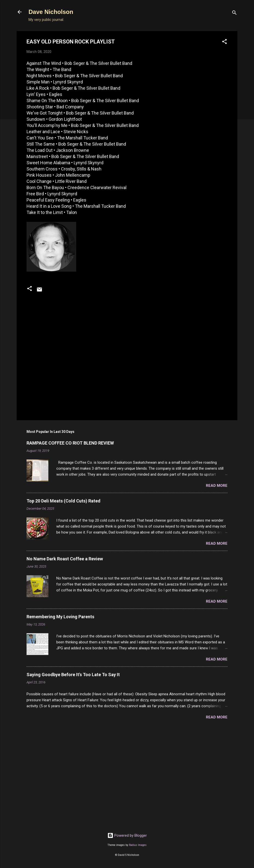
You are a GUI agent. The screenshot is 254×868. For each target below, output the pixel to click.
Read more (217, 486)
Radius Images (138, 845)
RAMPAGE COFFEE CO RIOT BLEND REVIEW (70, 443)
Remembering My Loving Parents (60, 617)
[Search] (234, 14)
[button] (224, 42)
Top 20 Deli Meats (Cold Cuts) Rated (63, 501)
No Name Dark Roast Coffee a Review (65, 559)
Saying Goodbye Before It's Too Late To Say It (73, 675)
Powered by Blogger (127, 835)
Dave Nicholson (51, 12)
